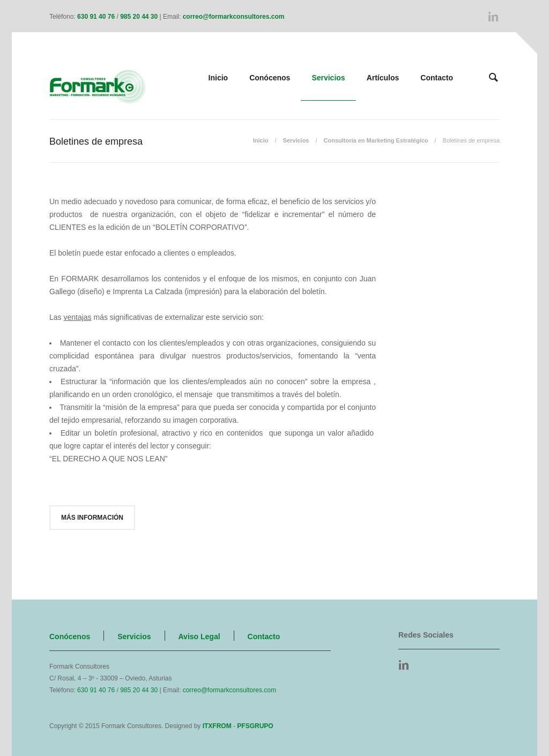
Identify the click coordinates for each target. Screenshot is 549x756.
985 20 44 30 (139, 17)
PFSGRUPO (255, 726)
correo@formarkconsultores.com (234, 17)
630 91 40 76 (96, 17)
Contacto (437, 78)
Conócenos (270, 78)
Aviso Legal (199, 637)
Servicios (328, 78)
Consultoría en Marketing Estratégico (376, 140)
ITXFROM (217, 726)
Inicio (218, 78)
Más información (92, 518)
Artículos (383, 78)
